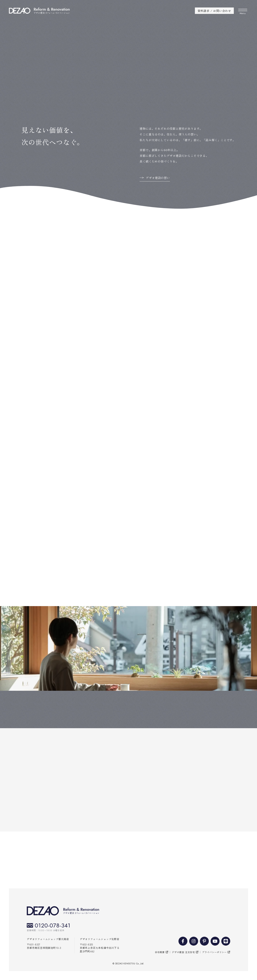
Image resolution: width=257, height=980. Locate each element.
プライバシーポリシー (214, 952)
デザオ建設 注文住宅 (183, 952)
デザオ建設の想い (158, 178)
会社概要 (160, 952)
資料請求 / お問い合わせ (214, 11)
